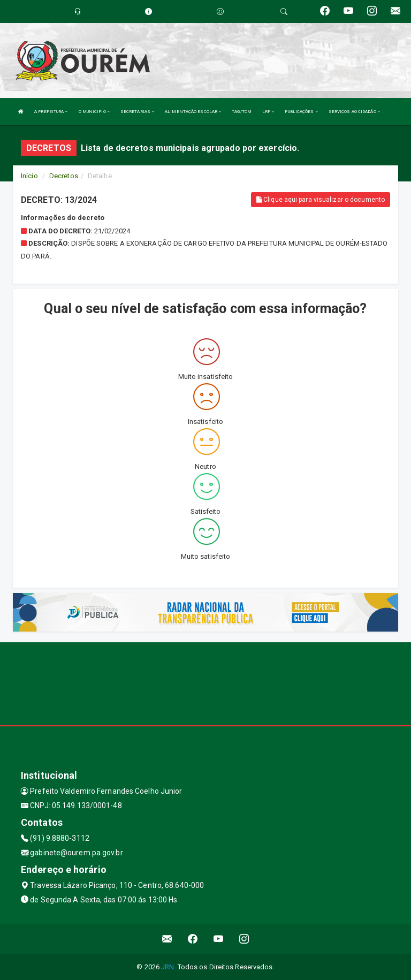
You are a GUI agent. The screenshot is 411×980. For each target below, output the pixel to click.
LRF (268, 112)
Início (29, 176)
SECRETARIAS (137, 112)
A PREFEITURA (51, 112)
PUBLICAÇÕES (301, 112)
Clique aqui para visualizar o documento (321, 200)
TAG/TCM (242, 112)
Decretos (64, 176)
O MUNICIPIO (94, 112)
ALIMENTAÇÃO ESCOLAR (193, 112)
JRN (168, 967)
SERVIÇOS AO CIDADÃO (354, 112)
